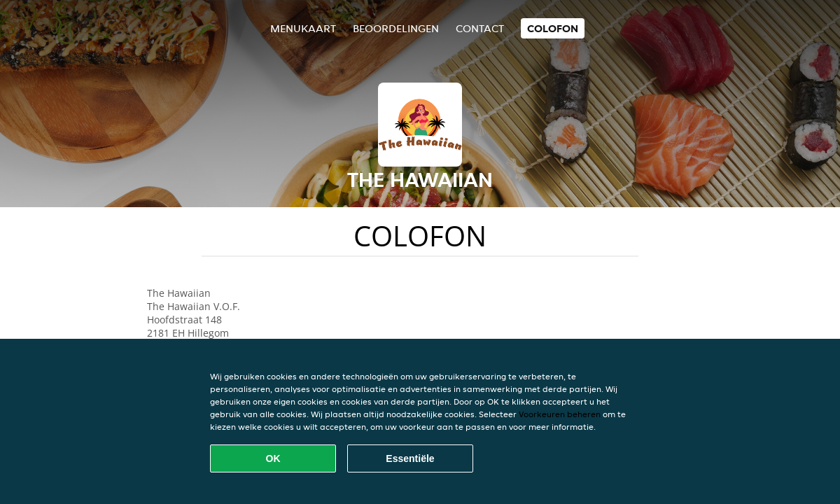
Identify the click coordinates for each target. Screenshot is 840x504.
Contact (480, 28)
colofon (553, 28)
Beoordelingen (396, 28)
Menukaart (303, 28)
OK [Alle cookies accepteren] (273, 458)
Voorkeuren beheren (560, 414)
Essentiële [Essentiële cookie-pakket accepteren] (410, 458)
